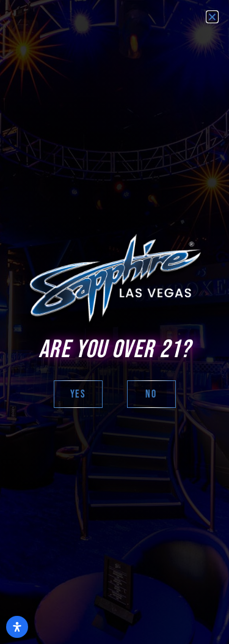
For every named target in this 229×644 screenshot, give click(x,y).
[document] (114, 322)
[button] (212, 17)
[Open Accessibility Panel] (17, 627)
